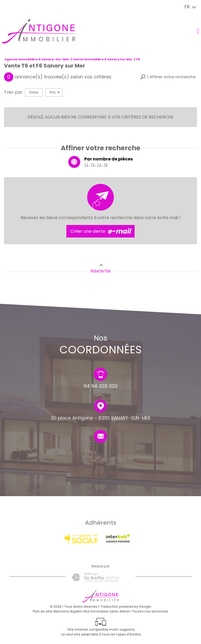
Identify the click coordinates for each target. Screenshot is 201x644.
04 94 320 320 (101, 387)
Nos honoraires (96, 611)
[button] (168, 77)
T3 (93, 165)
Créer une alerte (100, 231)
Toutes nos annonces (150, 611)
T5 (106, 165)
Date (34, 92)
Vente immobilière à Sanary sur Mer (103, 59)
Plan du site (42, 611)
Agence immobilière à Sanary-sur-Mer (37, 59)
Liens (114, 611)
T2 (87, 165)
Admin (125, 611)
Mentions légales (68, 611)
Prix (55, 92)
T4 (99, 165)
